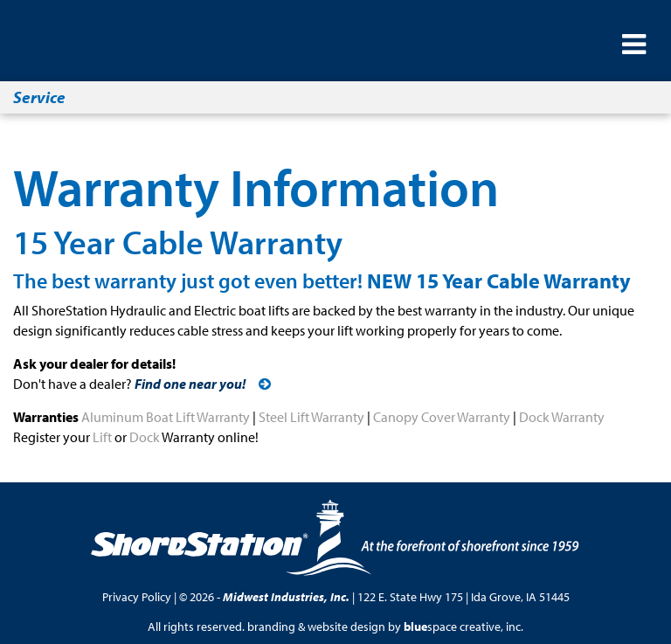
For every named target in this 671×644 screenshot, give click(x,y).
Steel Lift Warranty (311, 417)
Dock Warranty (562, 417)
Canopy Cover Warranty (442, 417)
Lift (102, 437)
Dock (145, 437)
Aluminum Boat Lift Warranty (166, 417)
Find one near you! (190, 384)
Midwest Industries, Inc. (286, 597)
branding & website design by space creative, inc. (385, 627)
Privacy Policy (137, 597)
